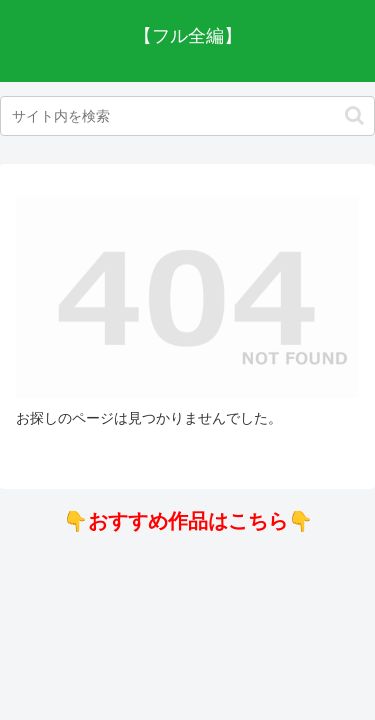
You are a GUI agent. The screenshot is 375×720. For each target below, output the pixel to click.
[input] (187, 116)
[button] (354, 115)
